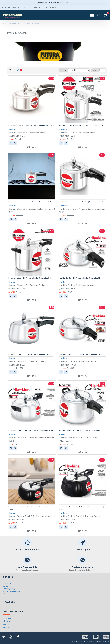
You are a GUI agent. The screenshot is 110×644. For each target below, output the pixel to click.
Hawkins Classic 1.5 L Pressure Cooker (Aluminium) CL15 (30, 126)
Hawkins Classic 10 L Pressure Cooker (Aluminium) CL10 (81, 126)
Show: (95, 70)
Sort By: (63, 70)
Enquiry (32, 147)
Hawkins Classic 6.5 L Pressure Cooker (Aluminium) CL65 (31, 278)
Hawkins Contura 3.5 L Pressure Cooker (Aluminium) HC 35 (82, 355)
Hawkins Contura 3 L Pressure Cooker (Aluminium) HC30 (31, 355)
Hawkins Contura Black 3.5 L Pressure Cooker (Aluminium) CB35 (31, 508)
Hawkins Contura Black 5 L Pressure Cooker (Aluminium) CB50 (81, 508)
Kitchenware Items (14, 24)
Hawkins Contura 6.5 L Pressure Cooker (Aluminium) (80, 431)
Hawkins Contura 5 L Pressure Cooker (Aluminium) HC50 (31, 431)
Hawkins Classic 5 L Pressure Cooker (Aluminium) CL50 (81, 202)
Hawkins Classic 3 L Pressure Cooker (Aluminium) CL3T (30, 202)
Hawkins (12, 130)
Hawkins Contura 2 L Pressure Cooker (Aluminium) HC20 (81, 278)
